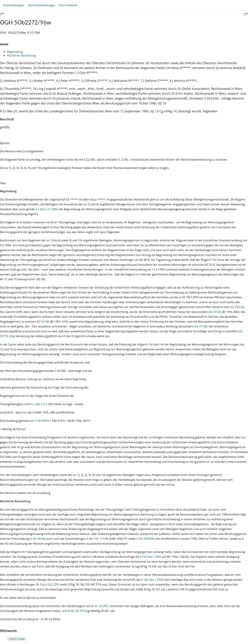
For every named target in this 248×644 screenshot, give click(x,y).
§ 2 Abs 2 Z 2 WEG (47, 209)
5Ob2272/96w (17, 639)
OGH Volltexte (68, 5)
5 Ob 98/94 (42, 421)
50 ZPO (104, 606)
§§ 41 (94, 606)
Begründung (15, 52)
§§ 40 (71, 611)
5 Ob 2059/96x (146, 539)
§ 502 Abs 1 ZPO (150, 557)
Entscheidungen (14, 5)
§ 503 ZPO (52, 585)
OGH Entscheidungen (41, 5)
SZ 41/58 (215, 312)
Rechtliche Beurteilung (21, 56)
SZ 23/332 (237, 307)
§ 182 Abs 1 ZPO (152, 580)
